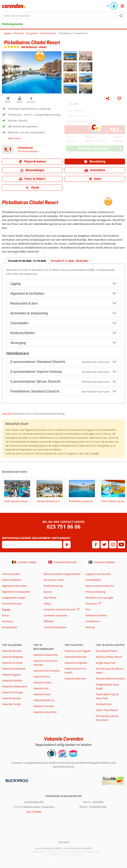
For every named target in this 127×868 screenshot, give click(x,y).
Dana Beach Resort (107, 651)
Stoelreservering (53, 586)
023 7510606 (34, 812)
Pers (88, 609)
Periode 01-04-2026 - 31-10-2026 (27, 261)
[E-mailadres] (32, 545)
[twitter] (104, 545)
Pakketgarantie (12, 24)
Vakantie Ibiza (42, 676)
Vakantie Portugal (12, 692)
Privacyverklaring (95, 592)
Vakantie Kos (41, 688)
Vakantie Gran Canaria (46, 671)
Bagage (6, 609)
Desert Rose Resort (107, 710)
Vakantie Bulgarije (12, 657)
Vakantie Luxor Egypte (78, 651)
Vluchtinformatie (12, 604)
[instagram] (113, 545)
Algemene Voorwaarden (16, 592)
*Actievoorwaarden (55, 627)
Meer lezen (14, 138)
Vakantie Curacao (12, 663)
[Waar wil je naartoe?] (64, 16)
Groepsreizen (10, 627)
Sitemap (90, 627)
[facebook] (96, 545)
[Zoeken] (121, 16)
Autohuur (8, 621)
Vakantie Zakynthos (45, 712)
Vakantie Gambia (12, 680)
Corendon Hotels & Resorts (60, 609)
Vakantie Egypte (11, 675)
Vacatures (91, 604)
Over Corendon (11, 574)
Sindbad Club (104, 704)
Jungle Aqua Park (106, 663)
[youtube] (121, 545)
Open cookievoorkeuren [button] (100, 586)
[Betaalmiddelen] (16, 780)
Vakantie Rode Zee (75, 657)
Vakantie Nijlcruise (75, 678)
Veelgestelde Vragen (14, 598)
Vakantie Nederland (14, 669)
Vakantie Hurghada (76, 663)
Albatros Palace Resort (109, 657)
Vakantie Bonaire (12, 651)
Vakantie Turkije (11, 704)
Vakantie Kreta (42, 694)
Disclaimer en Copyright (99, 598)
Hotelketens (93, 621)
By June (48, 592)
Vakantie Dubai (42, 682)
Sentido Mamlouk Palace (110, 678)
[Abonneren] (67, 545)
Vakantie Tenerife (43, 706)
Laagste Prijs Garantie (98, 574)
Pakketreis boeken (96, 615)
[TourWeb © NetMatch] (64, 842)
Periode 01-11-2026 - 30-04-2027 (70, 261)
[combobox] (64, 16)
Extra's (6, 615)
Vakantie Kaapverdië (45, 655)
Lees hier (7, 414)
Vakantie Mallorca (44, 700)
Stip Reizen (50, 598)
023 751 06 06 (64, 527)
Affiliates (49, 621)
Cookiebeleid (93, 580)
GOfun (47, 604)
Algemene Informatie (14, 586)
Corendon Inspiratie (55, 615)
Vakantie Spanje (11, 698)
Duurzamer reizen (54, 580)
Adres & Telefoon (12, 580)
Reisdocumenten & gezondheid (62, 574)
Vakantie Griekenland (14, 686)
